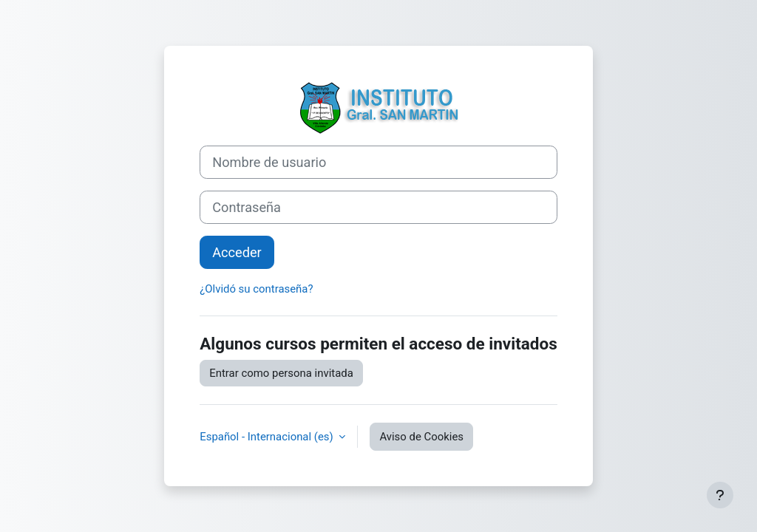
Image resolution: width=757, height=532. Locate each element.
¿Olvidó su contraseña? (256, 289)
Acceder (237, 252)
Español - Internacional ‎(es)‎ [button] (268, 437)
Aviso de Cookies (421, 437)
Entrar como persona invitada (281, 373)
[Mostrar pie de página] (720, 495)
